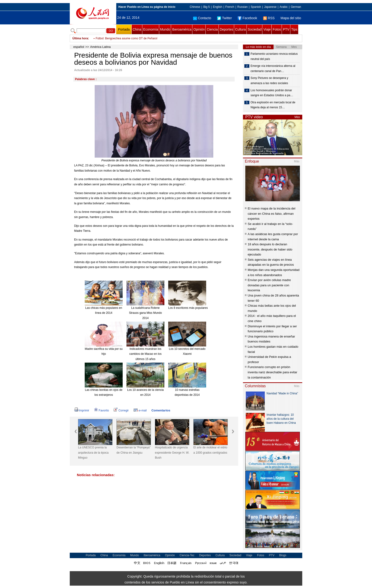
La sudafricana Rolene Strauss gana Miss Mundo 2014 (146, 313)
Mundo (165, 29)
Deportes (226, 29)
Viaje (267, 29)
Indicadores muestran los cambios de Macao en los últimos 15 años (145, 354)
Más (297, 117)
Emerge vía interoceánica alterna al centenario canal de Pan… (273, 68)
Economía (151, 29)
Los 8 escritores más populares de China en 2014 (200, 308)
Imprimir (82, 410)
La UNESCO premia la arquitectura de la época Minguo (93, 453)
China (137, 29)
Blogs (283, 555)
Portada (124, 29)
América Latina (100, 47)
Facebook (247, 18)
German (296, 7)
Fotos (277, 29)
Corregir (121, 410)
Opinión (199, 29)
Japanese (270, 7)
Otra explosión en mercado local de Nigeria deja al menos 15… (273, 105)
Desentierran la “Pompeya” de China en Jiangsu (133, 450)
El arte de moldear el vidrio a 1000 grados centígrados (210, 450)
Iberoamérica (182, 29)
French (230, 7)
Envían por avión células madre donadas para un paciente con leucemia (269, 285)
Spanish (256, 7)
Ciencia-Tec (187, 555)
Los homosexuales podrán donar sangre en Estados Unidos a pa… (272, 93)
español (79, 47)
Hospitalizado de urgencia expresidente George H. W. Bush (172, 453)
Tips (294, 29)
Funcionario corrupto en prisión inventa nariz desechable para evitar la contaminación (272, 372)
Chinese (195, 7)
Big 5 (207, 7)
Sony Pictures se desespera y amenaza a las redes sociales (269, 81)
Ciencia (212, 29)
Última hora (80, 38)
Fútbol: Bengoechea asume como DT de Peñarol (126, 38)
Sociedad (255, 29)
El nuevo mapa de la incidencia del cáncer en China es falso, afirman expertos (272, 214)
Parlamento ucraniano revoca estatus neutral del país (274, 56)
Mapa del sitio (291, 18)
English (217, 7)
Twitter (224, 18)
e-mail (140, 410)
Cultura (240, 29)
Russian (242, 7)
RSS (269, 18)
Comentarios (161, 410)
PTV (286, 29)
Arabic (284, 7)
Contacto (202, 18)
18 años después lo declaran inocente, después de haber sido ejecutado (270, 249)
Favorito (101, 410)
